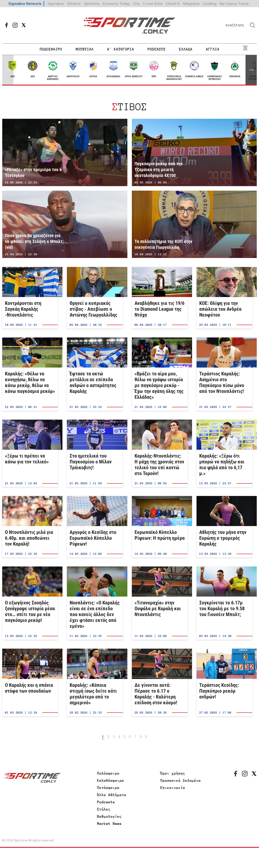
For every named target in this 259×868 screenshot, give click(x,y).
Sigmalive (56, 4)
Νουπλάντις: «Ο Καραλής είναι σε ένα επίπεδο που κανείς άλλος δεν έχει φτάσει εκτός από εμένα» (95, 603)
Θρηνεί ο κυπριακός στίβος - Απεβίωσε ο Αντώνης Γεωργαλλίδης (95, 298)
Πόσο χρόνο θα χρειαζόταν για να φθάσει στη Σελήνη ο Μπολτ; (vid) (65, 224)
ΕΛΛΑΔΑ (186, 49)
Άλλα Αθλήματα (112, 795)
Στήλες (104, 809)
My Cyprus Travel (234, 4)
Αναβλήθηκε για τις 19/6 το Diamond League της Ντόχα (160, 298)
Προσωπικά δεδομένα (181, 780)
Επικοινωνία (173, 788)
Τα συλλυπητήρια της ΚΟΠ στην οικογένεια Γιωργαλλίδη (194, 224)
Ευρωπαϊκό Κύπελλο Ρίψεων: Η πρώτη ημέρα (160, 527)
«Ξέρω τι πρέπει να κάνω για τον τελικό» (30, 453)
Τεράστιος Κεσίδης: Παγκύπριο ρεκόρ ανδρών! (224, 682)
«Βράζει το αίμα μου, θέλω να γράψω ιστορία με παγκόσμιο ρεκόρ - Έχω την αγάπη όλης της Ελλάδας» (160, 374)
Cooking (210, 4)
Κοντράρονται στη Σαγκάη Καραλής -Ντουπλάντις (30, 298)
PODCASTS (157, 49)
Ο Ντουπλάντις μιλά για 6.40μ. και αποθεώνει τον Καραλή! (30, 527)
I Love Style (153, 4)
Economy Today (116, 4)
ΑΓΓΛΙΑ (213, 49)
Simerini (74, 4)
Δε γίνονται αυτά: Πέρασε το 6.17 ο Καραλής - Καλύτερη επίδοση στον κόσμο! (160, 682)
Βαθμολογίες (109, 816)
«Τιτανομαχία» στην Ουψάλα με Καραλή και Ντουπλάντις (160, 603)
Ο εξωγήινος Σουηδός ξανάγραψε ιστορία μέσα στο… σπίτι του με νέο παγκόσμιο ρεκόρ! (30, 603)
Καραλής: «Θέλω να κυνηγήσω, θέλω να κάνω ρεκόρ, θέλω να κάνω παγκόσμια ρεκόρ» (30, 374)
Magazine (191, 4)
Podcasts (106, 802)
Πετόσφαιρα (108, 788)
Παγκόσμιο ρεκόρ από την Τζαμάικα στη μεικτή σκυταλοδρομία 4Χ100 (194, 152)
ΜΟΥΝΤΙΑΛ (85, 49)
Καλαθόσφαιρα (111, 780)
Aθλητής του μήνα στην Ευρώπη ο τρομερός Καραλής (224, 527)
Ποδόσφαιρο (108, 773)
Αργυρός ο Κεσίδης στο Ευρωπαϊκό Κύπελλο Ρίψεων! (95, 527)
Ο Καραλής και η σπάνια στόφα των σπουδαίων (30, 682)
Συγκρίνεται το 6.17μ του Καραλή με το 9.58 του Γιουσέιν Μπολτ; (224, 603)
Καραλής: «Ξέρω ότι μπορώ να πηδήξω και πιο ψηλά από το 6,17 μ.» (224, 453)
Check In (173, 4)
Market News (109, 824)
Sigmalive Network (25, 4)
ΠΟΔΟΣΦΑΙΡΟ (51, 49)
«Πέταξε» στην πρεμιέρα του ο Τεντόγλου (65, 152)
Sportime (92, 4)
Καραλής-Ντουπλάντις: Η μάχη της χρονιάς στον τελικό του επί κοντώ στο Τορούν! (160, 453)
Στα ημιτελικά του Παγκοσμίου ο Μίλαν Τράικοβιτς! (95, 453)
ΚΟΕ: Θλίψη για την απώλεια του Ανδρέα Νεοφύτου (224, 298)
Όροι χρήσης (173, 773)
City (136, 4)
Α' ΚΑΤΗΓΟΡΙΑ (121, 49)
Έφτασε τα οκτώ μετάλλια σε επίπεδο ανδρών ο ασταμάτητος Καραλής (95, 374)
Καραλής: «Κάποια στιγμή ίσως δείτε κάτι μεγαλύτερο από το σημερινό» (95, 682)
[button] (251, 70)
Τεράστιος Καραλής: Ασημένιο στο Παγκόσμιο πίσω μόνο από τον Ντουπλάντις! (224, 374)
